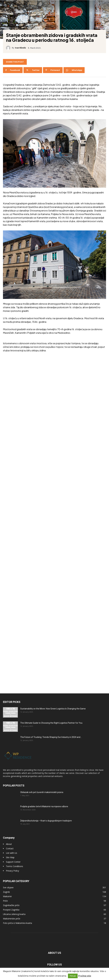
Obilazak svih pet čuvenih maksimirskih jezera (42, 792)
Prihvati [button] (73, 976)
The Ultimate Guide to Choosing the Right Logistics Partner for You (51, 723)
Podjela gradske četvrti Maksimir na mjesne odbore (44, 806)
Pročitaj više (85, 976)
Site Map (10, 857)
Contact (10, 848)
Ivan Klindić (21, 48)
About (9, 844)
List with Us (12, 853)
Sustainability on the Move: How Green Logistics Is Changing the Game (53, 709)
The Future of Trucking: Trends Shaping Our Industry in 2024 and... (51, 737)
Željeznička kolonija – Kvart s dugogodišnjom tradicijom (46, 821)
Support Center (13, 862)
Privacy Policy (12, 871)
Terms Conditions (14, 866)
